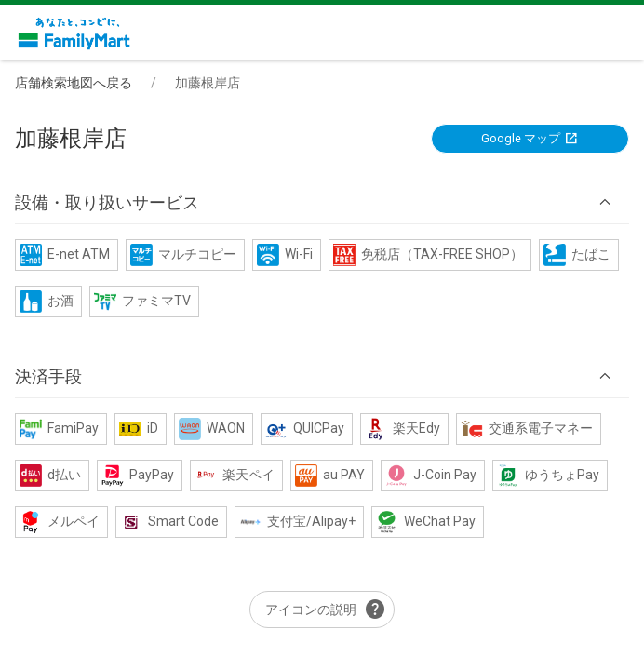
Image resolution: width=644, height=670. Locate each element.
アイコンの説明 (326, 610)
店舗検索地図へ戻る (74, 83)
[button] (322, 203)
